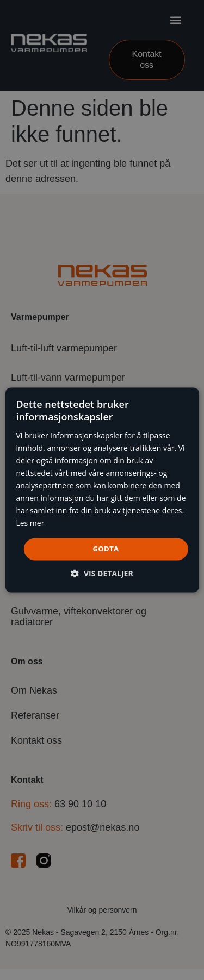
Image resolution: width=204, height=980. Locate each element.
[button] (102, 574)
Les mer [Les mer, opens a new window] (30, 523)
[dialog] (102, 490)
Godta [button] (106, 549)
